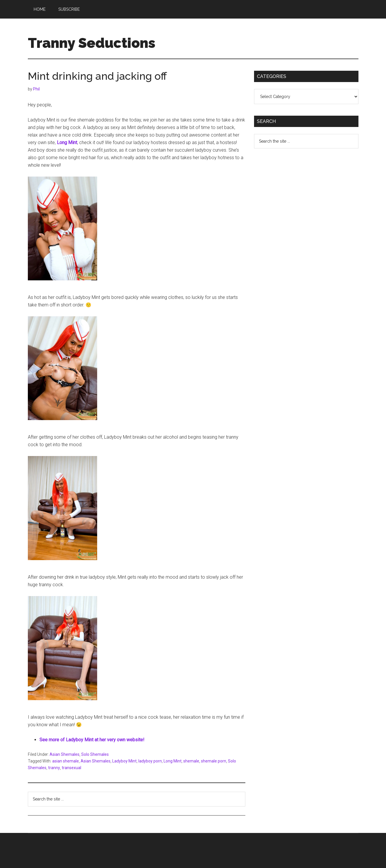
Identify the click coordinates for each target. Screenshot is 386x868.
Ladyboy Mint (124, 761)
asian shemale (66, 761)
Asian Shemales (65, 754)
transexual (71, 768)
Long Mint (173, 761)
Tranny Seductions (92, 43)
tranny (54, 768)
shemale (191, 761)
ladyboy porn (150, 761)
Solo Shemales (95, 754)
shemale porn (214, 761)
